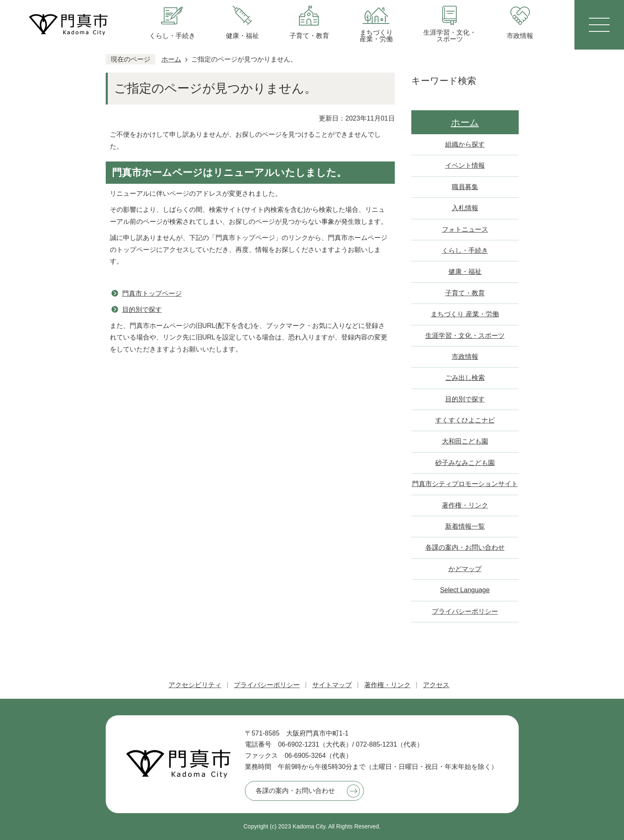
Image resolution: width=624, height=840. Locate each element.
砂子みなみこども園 (465, 463)
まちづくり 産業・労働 (465, 314)
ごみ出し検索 (465, 378)
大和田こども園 (465, 441)
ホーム (171, 59)
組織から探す (465, 144)
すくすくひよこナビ (465, 420)
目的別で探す (142, 310)
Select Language (465, 590)
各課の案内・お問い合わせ (465, 547)
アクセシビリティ (195, 685)
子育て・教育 (465, 293)
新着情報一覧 (465, 526)
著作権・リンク (465, 505)
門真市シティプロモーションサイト (465, 484)
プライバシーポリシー (465, 611)
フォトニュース (465, 229)
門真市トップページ (152, 293)
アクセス (436, 685)
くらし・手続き (465, 250)
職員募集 (465, 187)
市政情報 (465, 357)
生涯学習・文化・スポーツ (465, 336)
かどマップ (465, 569)
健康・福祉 (465, 272)
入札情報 (465, 208)
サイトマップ (332, 685)
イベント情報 (465, 165)
